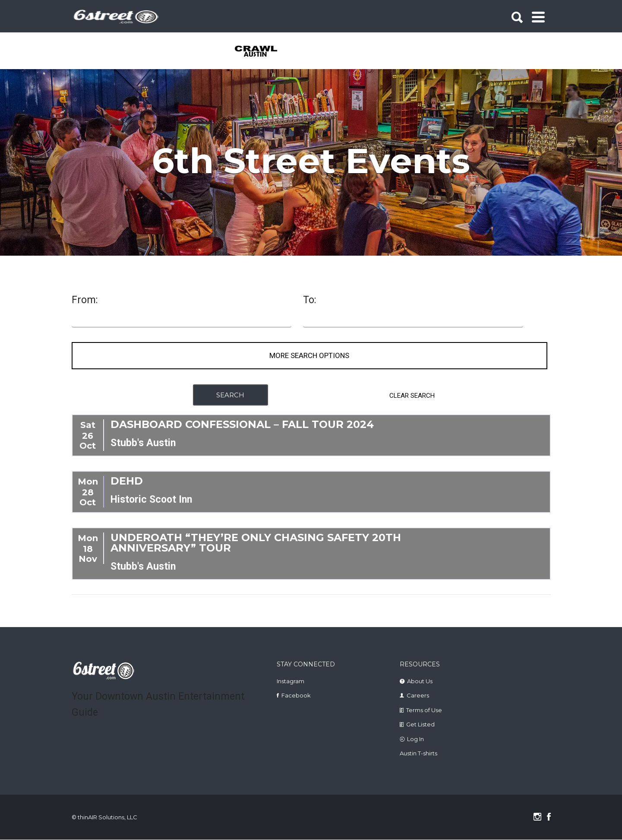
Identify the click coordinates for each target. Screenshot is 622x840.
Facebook (296, 696)
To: (310, 300)
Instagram (290, 682)
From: (85, 300)
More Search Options (309, 356)
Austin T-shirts (418, 754)
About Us (420, 682)
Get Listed (420, 725)
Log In (415, 739)
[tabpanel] (261, 52)
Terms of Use (424, 710)
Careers (418, 696)
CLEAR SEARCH (412, 396)
